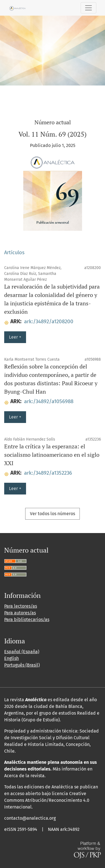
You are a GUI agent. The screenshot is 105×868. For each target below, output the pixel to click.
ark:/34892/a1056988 (49, 401)
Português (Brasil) (22, 665)
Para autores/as (20, 613)
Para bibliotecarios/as (27, 620)
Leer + (15, 337)
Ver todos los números (53, 514)
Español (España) (22, 652)
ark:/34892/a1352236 (48, 473)
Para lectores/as (21, 606)
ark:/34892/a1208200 (49, 321)
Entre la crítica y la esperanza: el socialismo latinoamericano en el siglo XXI (52, 455)
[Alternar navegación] (88, 8)
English (11, 658)
